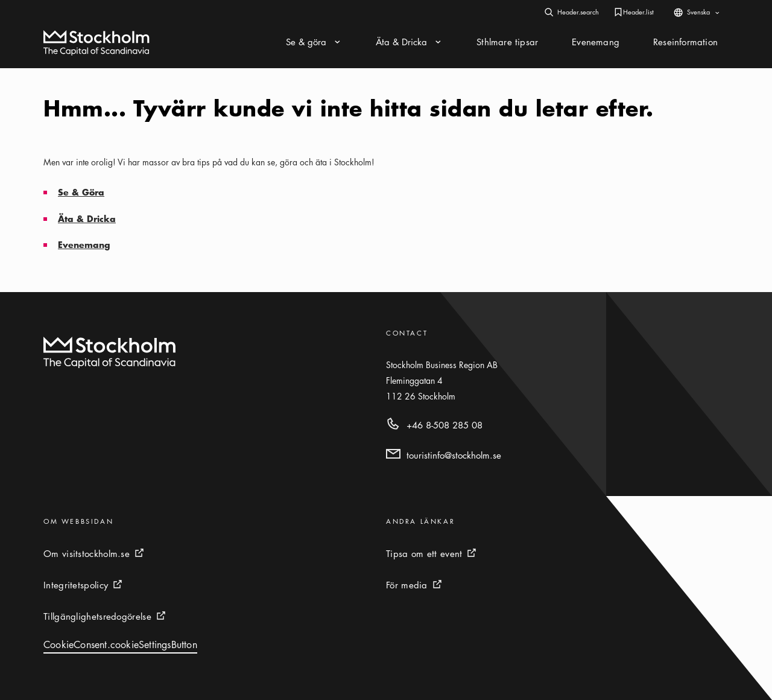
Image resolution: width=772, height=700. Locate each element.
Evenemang (84, 245)
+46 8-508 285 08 (445, 425)
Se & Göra (81, 192)
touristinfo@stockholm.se (454, 455)
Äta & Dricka (87, 219)
